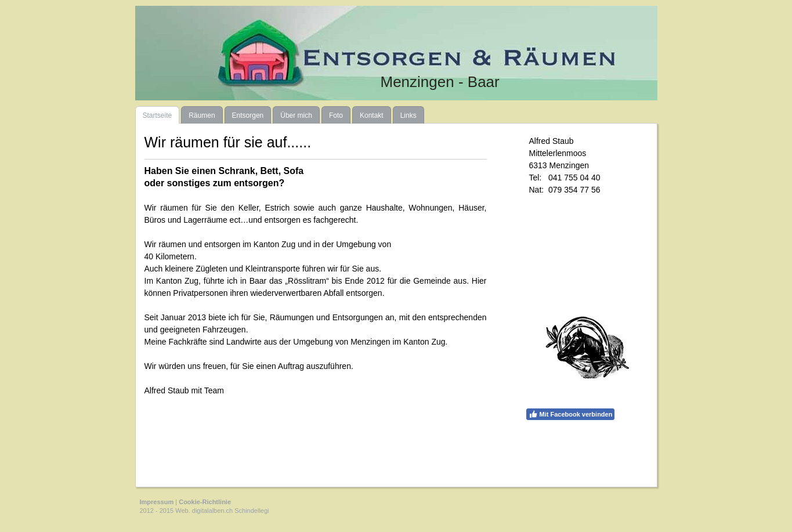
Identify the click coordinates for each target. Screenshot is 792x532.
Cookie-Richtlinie (205, 502)
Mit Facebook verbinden (571, 414)
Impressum (157, 502)
